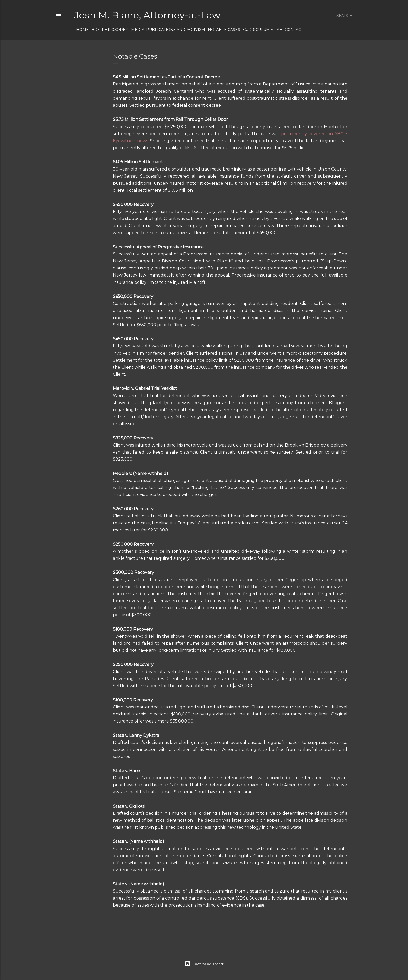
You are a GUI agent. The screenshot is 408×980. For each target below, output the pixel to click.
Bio (93, 30)
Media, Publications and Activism (166, 30)
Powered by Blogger (204, 964)
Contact (292, 30)
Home (81, 30)
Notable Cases (222, 30)
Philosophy (113, 30)
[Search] (345, 16)
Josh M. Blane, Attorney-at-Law (147, 15)
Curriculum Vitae (261, 30)
